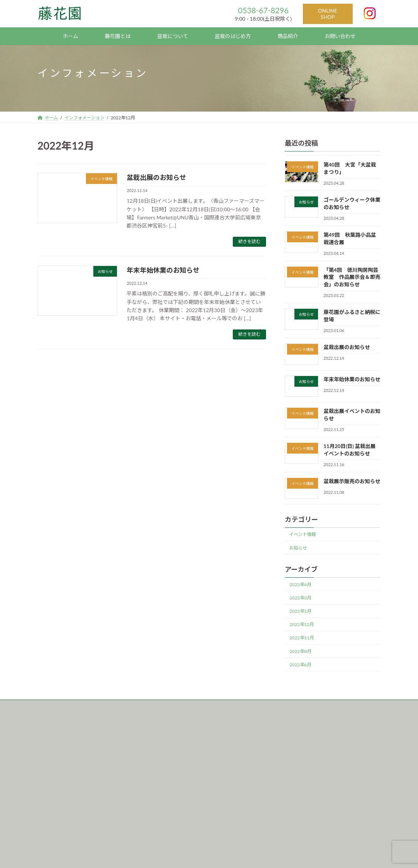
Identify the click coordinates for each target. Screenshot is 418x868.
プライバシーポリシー (148, 706)
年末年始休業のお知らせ (163, 270)
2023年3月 (301, 598)
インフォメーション (59, 706)
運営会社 (103, 706)
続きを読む (249, 241)
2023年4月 (301, 585)
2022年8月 (301, 651)
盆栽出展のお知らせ (156, 177)
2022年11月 (302, 638)
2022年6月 (301, 665)
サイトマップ (198, 706)
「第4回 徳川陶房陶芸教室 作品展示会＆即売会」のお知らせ (352, 277)
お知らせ (298, 548)
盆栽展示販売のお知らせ (352, 481)
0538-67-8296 (263, 10)
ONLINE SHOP (328, 14)
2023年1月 (301, 611)
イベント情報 (303, 534)
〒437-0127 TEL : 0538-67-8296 (78, 769)
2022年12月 (302, 624)
